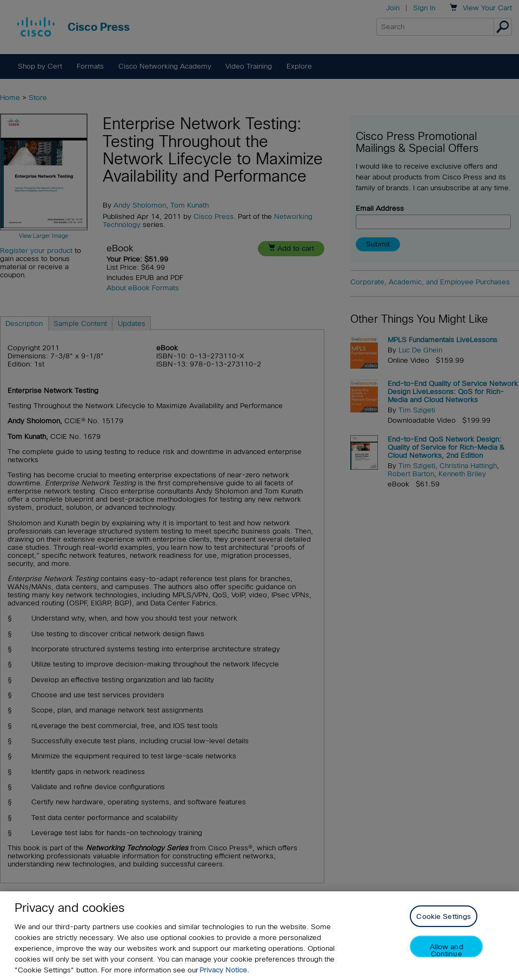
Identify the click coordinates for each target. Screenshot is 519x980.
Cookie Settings (444, 916)
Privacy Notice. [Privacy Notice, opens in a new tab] (224, 970)
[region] (259, 936)
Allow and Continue (447, 950)
